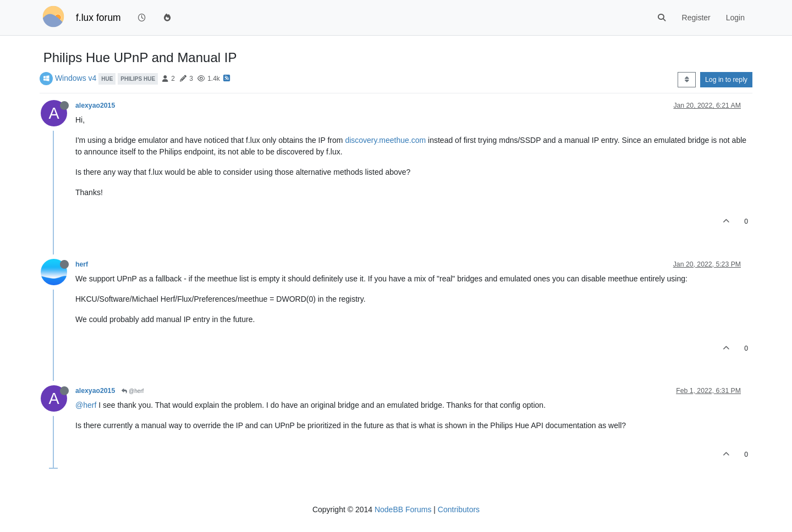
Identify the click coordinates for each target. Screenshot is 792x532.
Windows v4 (76, 78)
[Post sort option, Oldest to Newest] (687, 80)
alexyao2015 (95, 106)
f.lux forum (98, 18)
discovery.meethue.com (385, 140)
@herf (133, 391)
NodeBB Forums (403, 509)
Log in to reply (726, 80)
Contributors (459, 509)
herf (82, 264)
